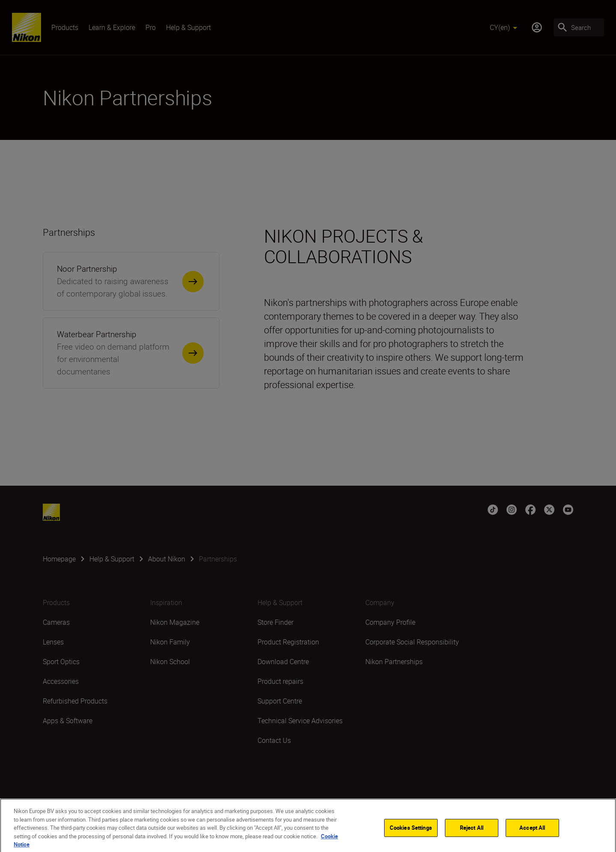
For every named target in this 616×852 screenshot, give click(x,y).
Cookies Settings (411, 833)
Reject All (472, 833)
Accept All (532, 833)
